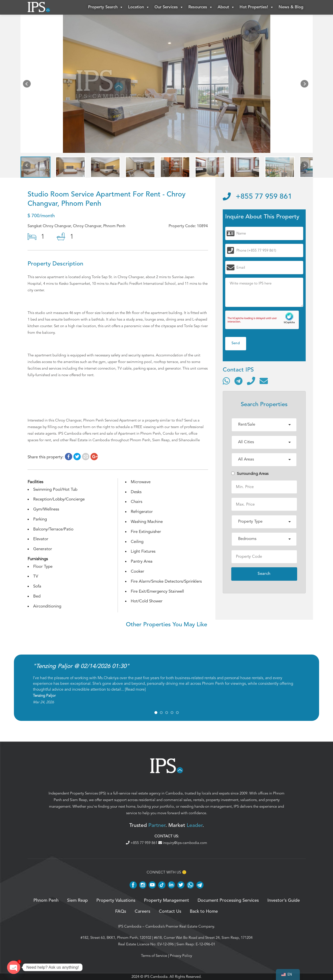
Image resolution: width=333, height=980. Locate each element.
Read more (135, 689)
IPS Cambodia (130, 926)
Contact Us (170, 911)
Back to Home (204, 911)
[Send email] (264, 381)
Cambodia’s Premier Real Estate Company (180, 926)
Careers (142, 911)
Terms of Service (154, 956)
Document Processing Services (228, 901)
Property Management (166, 901)
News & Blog (291, 7)
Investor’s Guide (284, 901)
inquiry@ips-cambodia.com (183, 843)
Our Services (169, 7)
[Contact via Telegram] (238, 381)
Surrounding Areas (250, 474)
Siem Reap (78, 800)
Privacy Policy (181, 956)
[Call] (251, 381)
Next (305, 85)
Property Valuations (116, 901)
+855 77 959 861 (257, 197)
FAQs (121, 911)
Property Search (106, 7)
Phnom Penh (46, 901)
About (226, 7)
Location (139, 7)
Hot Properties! (257, 7)
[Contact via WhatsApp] (226, 381)
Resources (201, 7)
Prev (28, 85)
